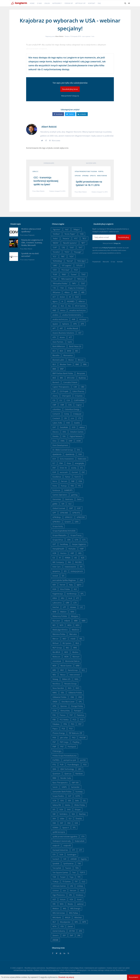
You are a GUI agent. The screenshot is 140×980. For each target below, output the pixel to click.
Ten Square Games (60, 873)
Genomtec (57, 499)
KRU (63, 598)
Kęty (71, 585)
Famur (68, 477)
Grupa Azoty (58, 526)
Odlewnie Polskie (59, 697)
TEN (77, 868)
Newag (55, 679)
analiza (55, 315)
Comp (67, 414)
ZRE (79, 935)
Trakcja (55, 882)
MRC (54, 670)
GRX (69, 540)
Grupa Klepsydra (59, 535)
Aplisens (66, 324)
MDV (78, 625)
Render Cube (66, 778)
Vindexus (80, 895)
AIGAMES (71, 301)
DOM (79, 441)
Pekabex (56, 724)
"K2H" (71, 256)
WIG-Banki (57, 917)
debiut (82, 427)
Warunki (106, 262)
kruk (70, 598)
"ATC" (76, 238)
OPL (80, 702)
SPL (74, 828)
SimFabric (64, 814)
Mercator (73, 634)
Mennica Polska (59, 634)
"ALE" (67, 229)
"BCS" (84, 238)
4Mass (67, 292)
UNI (71, 886)
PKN (54, 738)
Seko (77, 801)
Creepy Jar (77, 414)
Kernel (62, 585)
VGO (82, 891)
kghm (79, 585)
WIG (65, 908)
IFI (60, 558)
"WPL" (74, 283)
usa (64, 891)
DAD (68, 423)
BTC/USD (71, 378)
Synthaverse (68, 864)
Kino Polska (65, 589)
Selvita (68, 805)
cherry (55, 396)
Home (32, 3)
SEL (84, 801)
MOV (54, 666)
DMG (63, 441)
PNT (62, 747)
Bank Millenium (59, 346)
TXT (76, 882)
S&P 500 (75, 783)
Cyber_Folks (57, 423)
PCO (74, 720)
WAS (62, 904)
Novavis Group (70, 684)
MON (66, 657)
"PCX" (76, 270)
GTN (76, 540)
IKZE (83, 558)
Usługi (47, 3)
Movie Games (66, 666)
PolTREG (56, 760)
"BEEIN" (56, 243)
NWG (55, 693)
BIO (77, 351)
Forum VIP (69, 3)
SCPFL (78, 796)
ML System (67, 643)
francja (64, 486)
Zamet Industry (59, 931)
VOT (54, 899)
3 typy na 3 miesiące (76, 288)
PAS (54, 715)
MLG (77, 643)
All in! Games (80, 306)
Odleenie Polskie (75, 693)
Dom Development (60, 445)
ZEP (64, 935)
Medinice (75, 630)
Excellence (57, 477)
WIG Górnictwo (59, 913)
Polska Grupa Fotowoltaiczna (64, 756)
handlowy (64, 544)
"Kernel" (70, 261)
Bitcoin (81, 360)
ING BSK (78, 562)
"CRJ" (63, 247)
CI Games (79, 396)
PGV (71, 729)
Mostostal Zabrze (72, 661)
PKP (54, 742)
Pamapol (78, 711)
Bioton (71, 360)
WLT (54, 922)
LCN (75, 603)
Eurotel (75, 472)
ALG (62, 306)
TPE (79, 877)
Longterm (20, 968)
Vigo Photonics (59, 895)
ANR (73, 319)
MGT (64, 639)
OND (80, 697)
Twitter (70, 114)
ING (69, 562)
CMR (62, 405)
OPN (54, 706)
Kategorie (57, 3)
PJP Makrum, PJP (76, 733)
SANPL (64, 787)
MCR (61, 625)
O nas (39, 3)
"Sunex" (74, 274)
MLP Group (57, 648)
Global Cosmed (59, 508)
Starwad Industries (60, 850)
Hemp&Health (58, 549)
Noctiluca (56, 684)
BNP (62, 369)
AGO (77, 297)
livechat (56, 607)
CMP (54, 405)
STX (54, 855)
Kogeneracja (58, 594)
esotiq (74, 468)
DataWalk (64, 427)
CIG (54, 400)
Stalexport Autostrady (62, 841)
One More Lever (68, 702)
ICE (54, 558)
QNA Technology (67, 769)
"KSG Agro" (82, 261)
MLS (68, 648)
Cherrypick (66, 396)
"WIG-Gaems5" (67, 279)
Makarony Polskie (60, 616)
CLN (68, 400)
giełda (55, 504)
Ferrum (64, 481)
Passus (63, 715)
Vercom (73, 891)
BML (85, 364)
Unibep (80, 886)
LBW (67, 603)
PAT (71, 715)
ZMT (72, 935)
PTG (54, 765)
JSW (81, 580)
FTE (79, 486)
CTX (80, 418)
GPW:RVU (56, 522)
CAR (75, 387)
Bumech (56, 382)
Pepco (55, 729)
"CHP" (55, 247)
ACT (54, 297)
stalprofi (56, 846)
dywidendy (70, 454)
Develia (56, 436)
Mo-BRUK (56, 652)
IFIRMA (68, 558)
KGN (54, 589)
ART (61, 328)
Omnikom (65, 968)
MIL (81, 639)
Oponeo (64, 706)
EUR (54, 472)
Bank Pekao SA (75, 346)
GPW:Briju (85, 176)
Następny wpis (91, 163)
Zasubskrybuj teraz (70, 89)
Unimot (56, 891)
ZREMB (55, 940)
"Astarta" (66, 238)
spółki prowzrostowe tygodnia (86, 171)
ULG (83, 882)
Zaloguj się (75, 96)
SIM (54, 814)
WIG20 (68, 917)
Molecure (56, 657)
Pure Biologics (73, 765)
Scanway (79, 792)
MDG (69, 625)
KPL (82, 594)
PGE (63, 729)
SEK (69, 801)
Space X (66, 828)
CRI (65, 418)
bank (70, 342)
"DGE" (72, 247)
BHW (69, 351)
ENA (61, 463)
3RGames (56, 292)
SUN (61, 855)
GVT (54, 544)
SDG (62, 801)
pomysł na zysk (70, 760)
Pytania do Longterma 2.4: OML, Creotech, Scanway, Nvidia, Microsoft (32, 243)
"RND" (64, 274)
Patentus (80, 715)
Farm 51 (78, 477)
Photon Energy (59, 733)
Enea (69, 463)
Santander (75, 787)
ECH (54, 459)
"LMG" (55, 265)
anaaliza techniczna (77, 310)
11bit (62, 288)
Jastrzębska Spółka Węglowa (64, 580)
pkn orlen (64, 738)
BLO (54, 364)
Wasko (70, 904)
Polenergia (57, 751)
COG (70, 405)
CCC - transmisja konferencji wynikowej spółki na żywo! (46, 181)
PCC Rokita (64, 720)
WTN (54, 926)
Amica (63, 310)
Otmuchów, (65, 711)
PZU (85, 765)
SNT (62, 823)
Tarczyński (57, 868)
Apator (55, 324)
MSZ (62, 670)
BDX (61, 351)
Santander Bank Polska (62, 792)
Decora (56, 432)
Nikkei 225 (66, 679)
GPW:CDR (81, 517)
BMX (54, 369)
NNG (76, 679)
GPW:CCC (35, 171)
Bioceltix (56, 355)
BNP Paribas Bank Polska (63, 373)
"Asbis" (55, 238)
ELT (54, 463)
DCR (74, 427)
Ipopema (56, 571)
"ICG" (55, 256)
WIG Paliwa (74, 913)
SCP (70, 796)
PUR (62, 765)
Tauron (68, 868)
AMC (54, 310)
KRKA (55, 598)
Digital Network (76, 436)
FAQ (99, 3)
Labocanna (57, 603)
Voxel (79, 899)
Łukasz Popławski (29, 235)
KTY (78, 598)
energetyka (80, 463)
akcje (55, 306)
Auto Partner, (58, 342)
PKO (74, 738)
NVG (70, 688)
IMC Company (58, 562)
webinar (80, 904)
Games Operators (60, 495)
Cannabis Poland (70, 382)
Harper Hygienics (79, 544)
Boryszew (81, 373)
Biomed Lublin (58, 360)
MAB (54, 612)
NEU (54, 675)
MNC (75, 648)
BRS (62, 378)
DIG (64, 436)
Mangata (75, 616)
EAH (80, 454)
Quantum (56, 774)
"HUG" (67, 252)
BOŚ (54, 378)
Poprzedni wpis (49, 163)
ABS (83, 292)
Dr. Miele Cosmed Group (63, 450)
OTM (54, 711)
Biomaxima (68, 355)
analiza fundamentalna (72, 315)
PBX (54, 720)
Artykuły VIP (80, 3)
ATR (54, 337)
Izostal (55, 576)
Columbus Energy (72, 409)
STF (73, 850)
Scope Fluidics (58, 796)
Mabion (63, 612)
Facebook (58, 114)
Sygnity (84, 859)
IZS (63, 576)
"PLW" (55, 274)
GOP (79, 508)
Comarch (56, 414)
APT (54, 328)
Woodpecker (65, 922)
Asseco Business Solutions (63, 333)
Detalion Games (77, 432)
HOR (54, 553)
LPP (64, 607)
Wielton (56, 908)
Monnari (76, 657)
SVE (65, 859)
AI (62, 301)
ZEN (80, 931)
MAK (72, 612)
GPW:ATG (93, 176)
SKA (73, 814)
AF (70, 297)
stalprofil (67, 846)
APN (75, 324)
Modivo (75, 652)
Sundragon (72, 855)
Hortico (63, 553)
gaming (74, 495)
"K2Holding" (57, 261)
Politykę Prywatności (109, 248)
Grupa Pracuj (76, 535)
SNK (54, 823)
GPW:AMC (78, 176)
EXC (83, 472)
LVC (81, 607)
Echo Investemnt (67, 459)
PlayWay (76, 742)
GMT (71, 508)
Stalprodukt (80, 841)
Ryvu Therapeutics (60, 783)
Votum (63, 899)
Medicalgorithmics (60, 630)
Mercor (56, 639)
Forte (55, 486)
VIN (70, 895)
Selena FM (57, 805)
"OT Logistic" (67, 265)
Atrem (62, 337)
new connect (75, 675)
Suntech (56, 859)
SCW (54, 801)
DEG (64, 432)
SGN (61, 810)
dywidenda (57, 454)
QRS (80, 769)
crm (72, 418)
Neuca (63, 675)
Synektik (56, 864)
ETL (82, 468)
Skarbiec (82, 814)
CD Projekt (64, 391)
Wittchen (78, 917)
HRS (80, 553)
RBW (54, 778)
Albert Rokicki (59, 36)
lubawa (73, 607)
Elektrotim (82, 459)
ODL (63, 693)
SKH (54, 819)
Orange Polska (77, 706)
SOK (76, 823)
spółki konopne (59, 832)
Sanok (55, 787)
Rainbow (79, 774)
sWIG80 (74, 859)
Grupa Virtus (58, 540)
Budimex (82, 378)
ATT (70, 337)
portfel (101, 171)
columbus (57, 409)
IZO (65, 571)
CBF (54, 391)
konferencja (72, 594)
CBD (83, 387)
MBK (76, 621)
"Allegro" (77, 229)
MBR (84, 621)
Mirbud (56, 643)
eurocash (64, 472)
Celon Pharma (78, 391)
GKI (63, 504)
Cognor (79, 405)
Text (74, 873)
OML (72, 697)
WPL (76, 922)
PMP (54, 747)
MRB (78, 666)
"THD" (83, 274)
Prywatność (97, 262)
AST (80, 333)
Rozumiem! (133, 977)
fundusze (56, 490)
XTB (62, 926)
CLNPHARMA (79, 400)
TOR (54, 877)
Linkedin (82, 114)
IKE (76, 558)
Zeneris (56, 935)
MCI (54, 625)
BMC (77, 364)
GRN (77, 522)
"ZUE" (83, 283)
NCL (83, 670)
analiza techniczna (60, 319)
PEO (73, 724)
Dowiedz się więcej (66, 977)
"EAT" (80, 247)
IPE (81, 567)
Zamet (70, 926)
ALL (69, 306)
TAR (79, 864)
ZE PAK (72, 931)
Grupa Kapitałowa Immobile (64, 531)
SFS (54, 810)
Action (62, 297)
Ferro (55, 481)
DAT (54, 427)
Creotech (56, 418)
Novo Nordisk (58, 688)
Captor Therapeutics (61, 387)
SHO (69, 810)
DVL (79, 450)
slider (62, 819)
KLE (75, 589)
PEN (65, 724)
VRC (54, 904)
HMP (82, 549)
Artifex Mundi (72, 328)
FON (80, 481)
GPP (54, 513)
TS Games (67, 882)
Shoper (78, 810)
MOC (66, 652)
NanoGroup (73, 670)
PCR (82, 720)
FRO (72, 486)
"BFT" (83, 243)
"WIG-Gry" (81, 279)
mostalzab (57, 661)
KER (54, 585)
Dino (54, 441)
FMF (73, 481)
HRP (72, 553)
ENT (54, 468)
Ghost (81, 968)
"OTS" (55, 270)
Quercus (68, 774)
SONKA (55, 828)
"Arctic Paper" (70, 234)
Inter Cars (57, 567)
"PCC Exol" (65, 270)
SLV (70, 819)
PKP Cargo (64, 742)
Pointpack (72, 747)
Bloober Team (66, 364)
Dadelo (77, 423)
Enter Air (63, 468)
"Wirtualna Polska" (60, 283)
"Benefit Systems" (70, 243)
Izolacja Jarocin (77, 571)
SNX (69, 823)
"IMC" (63, 256)
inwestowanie (102, 176)
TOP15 (82, 873)
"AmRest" (56, 234)
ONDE (55, 702)
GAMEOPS (68, 490)
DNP (71, 441)
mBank (67, 621)
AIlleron (82, 301)
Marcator (56, 621)
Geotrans (69, 499)
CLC (61, 400)
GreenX (68, 522)
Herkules (72, 549)
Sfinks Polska (80, 805)
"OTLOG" (79, 265)
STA (83, 837)
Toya (71, 877)
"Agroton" (57, 229)
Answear (83, 319)
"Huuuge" (78, 252)
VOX (71, 899)
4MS (75, 292)
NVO (77, 688)
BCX (54, 351)
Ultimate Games (59, 886)
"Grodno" (56, 252)
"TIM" (55, 279)
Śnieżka (79, 819)
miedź (73, 639)
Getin (79, 499)
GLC (70, 504)
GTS (84, 540)
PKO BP (83, 738)
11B (54, 288)
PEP (80, 724)
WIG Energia (75, 908)
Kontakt (92, 3)
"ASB (82, 234)
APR (82, 324)
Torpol (63, 877)
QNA (54, 769)
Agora (55, 301)
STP (80, 850)
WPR (84, 922)
